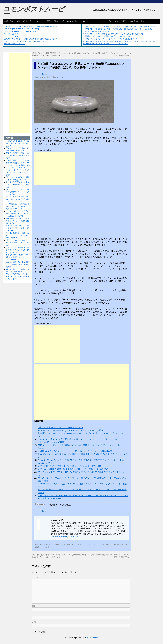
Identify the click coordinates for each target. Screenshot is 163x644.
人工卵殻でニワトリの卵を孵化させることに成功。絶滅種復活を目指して (31, 26)
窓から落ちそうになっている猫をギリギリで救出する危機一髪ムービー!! (18, 228)
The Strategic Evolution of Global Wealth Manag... (22, 29)
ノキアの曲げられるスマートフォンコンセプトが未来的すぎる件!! (70, 466)
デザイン (84, 21)
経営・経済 (22, 21)
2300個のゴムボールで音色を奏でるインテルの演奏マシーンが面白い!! (72, 430)
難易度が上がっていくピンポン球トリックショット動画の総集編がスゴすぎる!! (18, 221)
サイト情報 (120, 21)
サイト (34, 622)
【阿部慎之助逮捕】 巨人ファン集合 (96, 31)
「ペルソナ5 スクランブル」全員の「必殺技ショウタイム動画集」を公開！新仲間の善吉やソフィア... (120, 26)
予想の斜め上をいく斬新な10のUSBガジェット (61, 428)
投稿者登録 (133, 21)
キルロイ (60, 77)
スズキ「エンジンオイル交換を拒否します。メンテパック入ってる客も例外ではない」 (115, 34)
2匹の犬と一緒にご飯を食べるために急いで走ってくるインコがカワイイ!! (18, 243)
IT (92, 21)
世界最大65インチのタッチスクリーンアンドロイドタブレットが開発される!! (75, 451)
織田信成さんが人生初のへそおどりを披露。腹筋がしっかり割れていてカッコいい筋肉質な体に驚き (119, 41)
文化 (32, 21)
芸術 (110, 21)
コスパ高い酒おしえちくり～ (15, 44)
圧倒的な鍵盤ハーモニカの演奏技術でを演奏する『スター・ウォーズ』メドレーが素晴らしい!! (18, 163)
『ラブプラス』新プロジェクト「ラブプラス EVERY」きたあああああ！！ (110, 39)
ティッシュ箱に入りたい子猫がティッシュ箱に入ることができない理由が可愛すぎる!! (18, 214)
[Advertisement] (55, 168)
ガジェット (100, 21)
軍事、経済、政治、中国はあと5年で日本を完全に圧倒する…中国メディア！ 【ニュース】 (117, 46)
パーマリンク (45, 547)
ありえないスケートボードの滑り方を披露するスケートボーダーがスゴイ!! (18, 192)
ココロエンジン (91, 545)
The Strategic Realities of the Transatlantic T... (21, 31)
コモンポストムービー (34, 12)
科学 (63, 21)
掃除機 (37, 547)
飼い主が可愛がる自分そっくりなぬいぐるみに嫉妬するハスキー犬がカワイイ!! (18, 276)
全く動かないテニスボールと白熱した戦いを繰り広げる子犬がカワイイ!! (31, 39)
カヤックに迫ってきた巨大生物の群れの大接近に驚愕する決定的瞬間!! (18, 264)
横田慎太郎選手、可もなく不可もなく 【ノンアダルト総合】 (106, 44)
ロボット (108, 545)
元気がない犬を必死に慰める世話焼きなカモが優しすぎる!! (26, 41)
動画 (125, 545)
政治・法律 (9, 21)
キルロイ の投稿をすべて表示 (65, 536)
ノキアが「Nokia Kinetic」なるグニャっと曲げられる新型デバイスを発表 (73, 469)
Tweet (45, 74)
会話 (121, 545)
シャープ (101, 545)
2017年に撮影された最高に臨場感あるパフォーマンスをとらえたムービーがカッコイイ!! (18, 206)
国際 (49, 21)
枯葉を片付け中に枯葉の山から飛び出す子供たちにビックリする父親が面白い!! (18, 257)
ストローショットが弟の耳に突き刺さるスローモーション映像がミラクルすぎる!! (18, 250)
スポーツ (40, 21)
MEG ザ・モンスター (12, 34)
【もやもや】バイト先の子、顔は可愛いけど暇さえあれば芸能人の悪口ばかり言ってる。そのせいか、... (121, 29)
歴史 (56, 21)
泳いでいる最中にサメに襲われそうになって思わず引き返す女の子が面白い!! (18, 235)
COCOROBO (79, 545)
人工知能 (115, 545)
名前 (33, 606)
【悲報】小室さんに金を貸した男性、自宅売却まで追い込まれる (106, 36)
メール (34, 614)
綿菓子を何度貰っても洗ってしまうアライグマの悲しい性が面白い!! (18, 156)
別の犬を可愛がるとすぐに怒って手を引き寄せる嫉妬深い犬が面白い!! (18, 185)
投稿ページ (146, 21)
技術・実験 (72, 21)
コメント (35, 578)
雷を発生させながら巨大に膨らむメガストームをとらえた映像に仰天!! (18, 199)
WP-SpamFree (92, 638)
